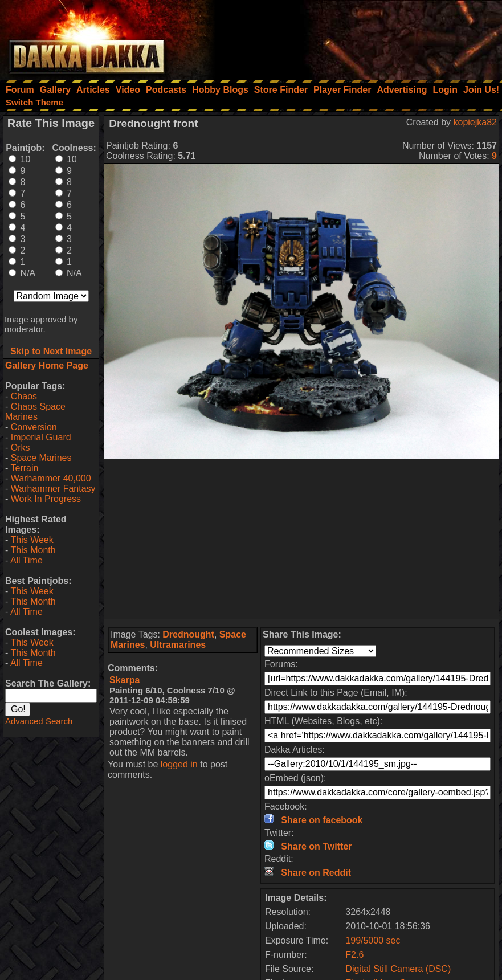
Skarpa (125, 680)
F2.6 (354, 955)
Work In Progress (46, 499)
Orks (21, 448)
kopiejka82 (476, 122)
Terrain (24, 468)
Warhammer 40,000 (51, 478)
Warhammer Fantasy (53, 489)
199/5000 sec (373, 940)
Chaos (24, 396)
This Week (32, 540)
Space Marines (41, 458)
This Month (33, 550)
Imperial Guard (41, 437)
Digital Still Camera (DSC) (398, 969)
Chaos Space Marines (35, 412)
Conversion (34, 427)
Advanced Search (39, 721)
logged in (179, 764)
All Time (26, 560)
